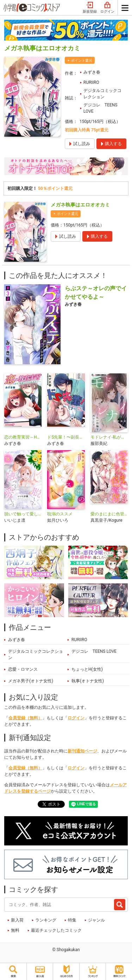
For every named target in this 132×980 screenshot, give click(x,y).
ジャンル (96, 920)
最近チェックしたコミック (56, 930)
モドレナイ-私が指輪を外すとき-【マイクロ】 (109, 437)
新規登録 (90, 8)
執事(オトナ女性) (88, 681)
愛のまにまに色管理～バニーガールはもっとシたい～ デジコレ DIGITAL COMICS (109, 514)
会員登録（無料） (25, 718)
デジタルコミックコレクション (102, 94)
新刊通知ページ (82, 751)
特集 (72, 920)
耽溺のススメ (60, 514)
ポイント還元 (82, 60)
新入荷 (17, 920)
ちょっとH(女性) (87, 669)
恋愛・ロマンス (23, 669)
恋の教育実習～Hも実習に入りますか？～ (23, 437)
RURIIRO (91, 82)
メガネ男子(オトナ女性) (31, 681)
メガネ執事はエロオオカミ (80, 205)
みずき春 (92, 72)
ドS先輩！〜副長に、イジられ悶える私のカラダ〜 (66, 437)
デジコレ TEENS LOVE (100, 108)
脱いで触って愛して (23, 514)
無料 (15, 930)
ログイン (107, 8)
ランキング (46, 920)
